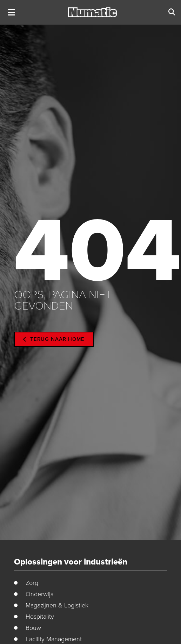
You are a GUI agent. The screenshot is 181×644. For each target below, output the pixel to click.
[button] (11, 12)
